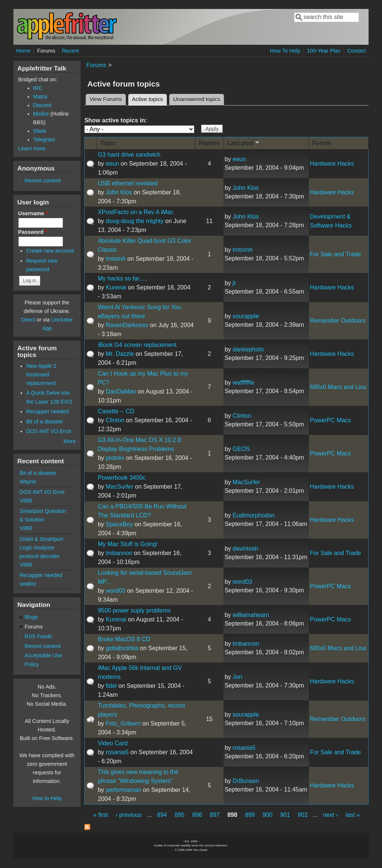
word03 (115, 591)
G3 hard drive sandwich (129, 155)
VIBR (26, 501)
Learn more (32, 148)
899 (250, 815)
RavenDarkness (127, 325)
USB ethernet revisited (128, 183)
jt (234, 283)
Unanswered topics (197, 99)
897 (215, 815)
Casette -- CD (116, 411)
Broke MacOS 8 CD (124, 639)
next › (331, 815)
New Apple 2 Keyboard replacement (41, 375)
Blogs (31, 617)
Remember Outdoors (338, 321)
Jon (238, 677)
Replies (209, 143)
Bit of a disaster (45, 422)
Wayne (28, 482)
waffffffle (244, 383)
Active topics (150, 98)
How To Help (285, 51)
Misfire (41, 114)
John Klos (119, 192)
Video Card (113, 743)
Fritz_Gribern (123, 723)
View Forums (106, 99)
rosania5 (117, 752)
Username (33, 213)
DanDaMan (121, 391)
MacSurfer (119, 487)
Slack (40, 131)
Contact (357, 51)
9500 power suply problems (134, 610)
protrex (115, 458)
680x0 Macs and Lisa (338, 387)
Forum (322, 143)
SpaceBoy (119, 524)
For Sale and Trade (336, 254)
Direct (28, 320)
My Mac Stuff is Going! (128, 544)
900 (268, 815)
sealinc (28, 584)
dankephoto (248, 349)
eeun (112, 164)
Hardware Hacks (332, 164)
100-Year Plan (324, 51)
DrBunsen (246, 781)
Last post (244, 143)
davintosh (246, 549)
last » (353, 815)
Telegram (44, 140)
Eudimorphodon (254, 515)
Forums (46, 51)
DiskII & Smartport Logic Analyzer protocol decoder (42, 548)
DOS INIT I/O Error (49, 431)
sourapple (246, 316)
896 (197, 815)
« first (101, 815)
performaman (123, 790)
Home (24, 51)
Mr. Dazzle (120, 354)
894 (162, 815)
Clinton (115, 420)
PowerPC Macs (331, 420)
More (70, 441)
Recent (71, 51)
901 (285, 815)
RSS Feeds (38, 636)
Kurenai (116, 287)
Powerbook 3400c (122, 478)
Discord (42, 105)
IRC (38, 88)
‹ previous (129, 815)
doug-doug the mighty (134, 221)
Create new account (50, 251)
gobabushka (122, 648)
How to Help (47, 798)
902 (303, 815)
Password (33, 232)
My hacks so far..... (123, 278)
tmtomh (115, 259)
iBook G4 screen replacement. (138, 345)
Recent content (43, 181)
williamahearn (251, 615)
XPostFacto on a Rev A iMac (136, 212)
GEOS (241, 449)
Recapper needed (47, 411)
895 (180, 815)
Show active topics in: (116, 120)
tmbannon (119, 553)
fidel (111, 686)
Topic (108, 143)
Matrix (40, 97)
